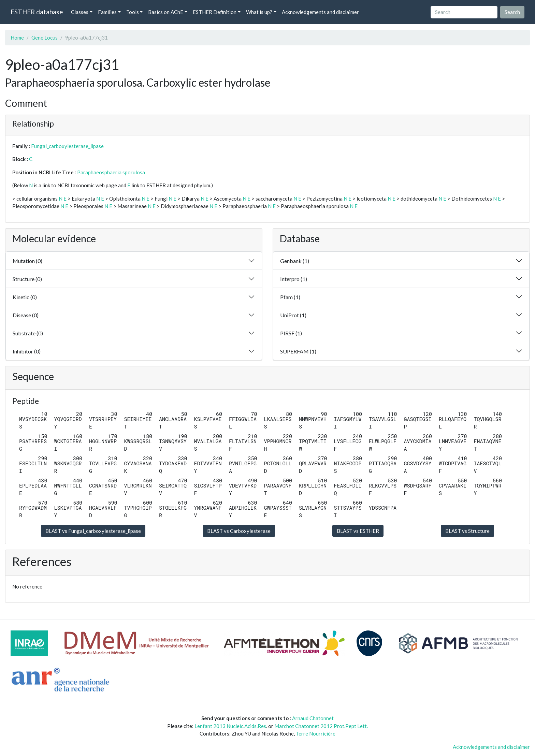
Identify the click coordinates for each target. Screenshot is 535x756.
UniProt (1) (293, 315)
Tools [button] (133, 12)
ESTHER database (37, 12)
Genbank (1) (295, 261)
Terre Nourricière (316, 733)
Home (17, 38)
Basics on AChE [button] (166, 12)
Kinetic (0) (25, 297)
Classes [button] (80, 12)
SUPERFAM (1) (298, 351)
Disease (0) (26, 315)
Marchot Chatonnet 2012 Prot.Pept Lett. (321, 726)
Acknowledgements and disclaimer (320, 12)
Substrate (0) (28, 333)
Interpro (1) (294, 279)
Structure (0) (27, 279)
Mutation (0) (27, 261)
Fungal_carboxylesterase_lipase (67, 146)
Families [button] (107, 12)
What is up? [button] (259, 12)
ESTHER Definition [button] (215, 12)
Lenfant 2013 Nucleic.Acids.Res (230, 726)
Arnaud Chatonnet (313, 718)
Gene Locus (45, 38)
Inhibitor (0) (27, 351)
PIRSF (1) (291, 333)
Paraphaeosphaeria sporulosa (111, 172)
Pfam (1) (290, 297)
